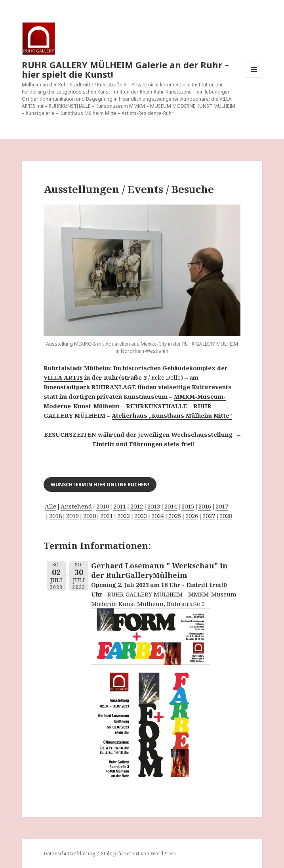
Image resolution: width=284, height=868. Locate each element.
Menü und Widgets (254, 77)
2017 (222, 506)
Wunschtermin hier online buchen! (100, 485)
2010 (103, 506)
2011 (120, 506)
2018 (55, 516)
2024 (158, 516)
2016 (205, 506)
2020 (90, 516)
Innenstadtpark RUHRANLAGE (90, 387)
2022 (124, 516)
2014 (171, 506)
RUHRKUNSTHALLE (156, 406)
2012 (137, 506)
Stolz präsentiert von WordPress (138, 854)
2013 (154, 506)
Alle (51, 506)
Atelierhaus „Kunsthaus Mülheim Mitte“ (172, 415)
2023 (141, 516)
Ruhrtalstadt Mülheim (77, 368)
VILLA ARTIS (63, 377)
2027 (209, 516)
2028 (226, 516)
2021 (107, 516)
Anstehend (76, 506)
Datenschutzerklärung (69, 854)
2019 (72, 516)
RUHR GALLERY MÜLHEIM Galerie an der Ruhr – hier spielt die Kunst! (125, 69)
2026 (192, 516)
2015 (188, 506)
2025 (175, 516)
